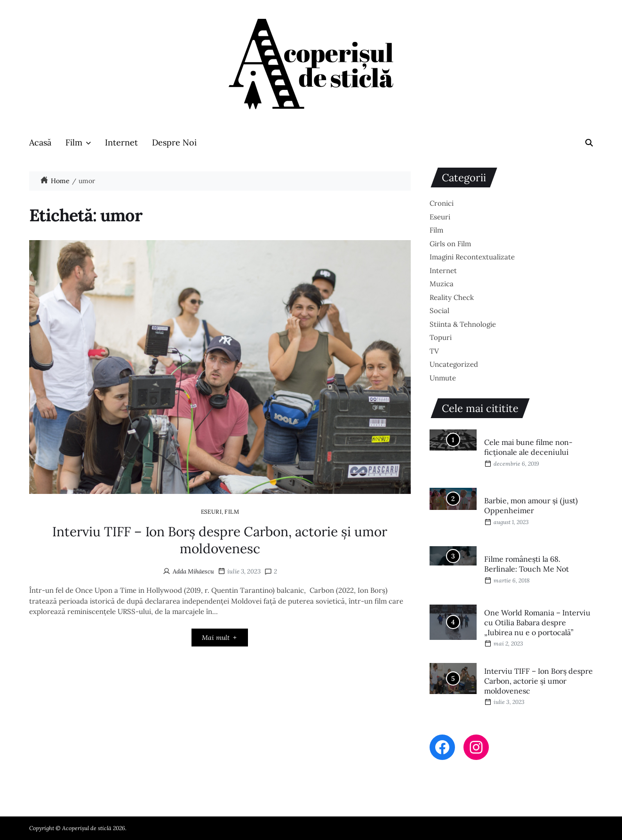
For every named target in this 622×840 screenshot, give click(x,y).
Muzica (442, 284)
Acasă (40, 142)
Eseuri (211, 511)
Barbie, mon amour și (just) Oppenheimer (531, 505)
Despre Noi (174, 142)
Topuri (441, 337)
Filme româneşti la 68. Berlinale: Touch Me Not (526, 564)
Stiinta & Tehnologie (463, 324)
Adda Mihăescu (193, 571)
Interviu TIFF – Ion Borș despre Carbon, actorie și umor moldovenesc (220, 540)
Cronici (442, 203)
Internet (121, 142)
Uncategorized (454, 364)
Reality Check (452, 297)
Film (78, 142)
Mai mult (220, 638)
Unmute (443, 378)
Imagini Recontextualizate (472, 257)
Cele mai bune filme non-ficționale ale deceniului (528, 447)
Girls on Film (450, 244)
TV (434, 351)
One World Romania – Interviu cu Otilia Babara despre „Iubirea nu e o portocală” (537, 622)
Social (439, 311)
